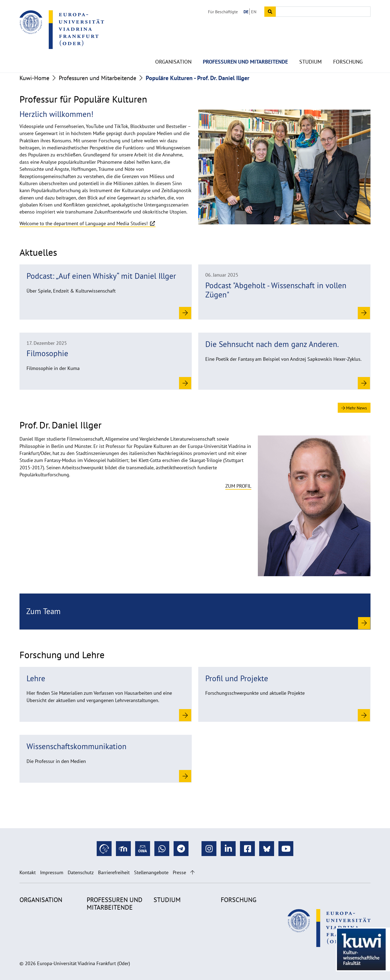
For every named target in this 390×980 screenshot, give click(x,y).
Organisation (173, 49)
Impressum (52, 872)
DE (246, 12)
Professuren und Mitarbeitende (245, 49)
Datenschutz (81, 872)
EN (254, 12)
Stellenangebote (151, 872)
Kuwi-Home (34, 78)
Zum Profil (238, 486)
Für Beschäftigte (223, 12)
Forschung (348, 49)
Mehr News (354, 408)
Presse (179, 872)
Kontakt (28, 872)
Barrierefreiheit (114, 872)
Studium (311, 49)
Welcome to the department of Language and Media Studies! (84, 223)
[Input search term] (323, 12)
